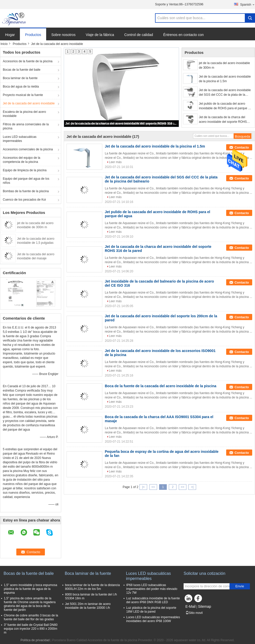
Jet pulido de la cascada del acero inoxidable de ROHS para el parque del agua (226, 106)
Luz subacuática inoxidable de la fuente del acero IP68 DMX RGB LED (153, 600)
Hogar (10, 35)
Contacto (242, 147)
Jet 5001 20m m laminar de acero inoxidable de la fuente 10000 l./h (88, 606)
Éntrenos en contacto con (183, 35)
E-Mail (190, 606)
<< (153, 487)
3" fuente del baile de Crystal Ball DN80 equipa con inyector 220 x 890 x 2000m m (31, 629)
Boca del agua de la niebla (21, 87)
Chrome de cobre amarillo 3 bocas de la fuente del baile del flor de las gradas (31, 617)
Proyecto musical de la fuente (23, 95)
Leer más (115, 162)
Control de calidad (139, 35)
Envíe (240, 586)
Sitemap (204, 606)
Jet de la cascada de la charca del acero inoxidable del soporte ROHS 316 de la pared (122, 124)
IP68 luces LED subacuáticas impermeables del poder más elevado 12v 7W (152, 589)
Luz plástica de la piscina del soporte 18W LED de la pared (151, 610)
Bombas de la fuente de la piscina (26, 191)
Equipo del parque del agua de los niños (26, 181)
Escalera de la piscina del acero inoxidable (24, 114)
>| (192, 487)
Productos (33, 35)
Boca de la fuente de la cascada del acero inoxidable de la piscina (161, 386)
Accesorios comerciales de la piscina (28, 149)
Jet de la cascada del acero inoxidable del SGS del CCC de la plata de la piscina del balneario (225, 93)
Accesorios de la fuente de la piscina (28, 61)
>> (183, 487)
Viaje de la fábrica (100, 35)
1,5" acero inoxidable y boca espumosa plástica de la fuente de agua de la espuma (30, 589)
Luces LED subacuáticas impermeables (20, 139)
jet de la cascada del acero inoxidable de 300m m (224, 65)
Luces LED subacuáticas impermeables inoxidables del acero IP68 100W (153, 619)
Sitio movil (194, 613)
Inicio (4, 44)
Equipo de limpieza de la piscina (25, 170)
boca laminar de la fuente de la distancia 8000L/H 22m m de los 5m (92, 587)
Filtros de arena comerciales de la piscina (26, 126)
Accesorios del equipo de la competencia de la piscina (22, 160)
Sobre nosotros (63, 35)
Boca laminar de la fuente (20, 78)
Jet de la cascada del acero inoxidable (29, 103)
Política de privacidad (35, 640)
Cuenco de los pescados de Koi (24, 200)
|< (143, 487)
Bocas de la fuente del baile (22, 70)
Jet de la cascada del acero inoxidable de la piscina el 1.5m (225, 79)
